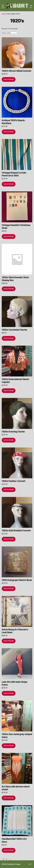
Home (3, 14)
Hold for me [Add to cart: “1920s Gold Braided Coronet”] (9, 539)
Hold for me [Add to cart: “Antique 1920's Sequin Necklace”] (9, 132)
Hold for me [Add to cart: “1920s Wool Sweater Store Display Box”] (9, 289)
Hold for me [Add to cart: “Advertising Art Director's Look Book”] (9, 641)
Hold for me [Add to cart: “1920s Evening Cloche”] (9, 440)
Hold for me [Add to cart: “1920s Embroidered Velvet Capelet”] (9, 391)
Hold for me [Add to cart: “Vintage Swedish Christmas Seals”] (9, 236)
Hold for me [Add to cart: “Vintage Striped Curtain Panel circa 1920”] (9, 184)
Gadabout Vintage (14, 864)
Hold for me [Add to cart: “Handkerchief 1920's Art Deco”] (9, 850)
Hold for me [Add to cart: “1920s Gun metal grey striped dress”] (9, 746)
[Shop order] (10, 33)
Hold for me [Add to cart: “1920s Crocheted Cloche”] (9, 338)
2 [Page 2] (6, 859)
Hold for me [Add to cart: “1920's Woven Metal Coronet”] (9, 79)
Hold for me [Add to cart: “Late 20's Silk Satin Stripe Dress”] (9, 693)
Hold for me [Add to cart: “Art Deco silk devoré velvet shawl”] (9, 798)
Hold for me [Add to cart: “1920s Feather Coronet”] (9, 490)
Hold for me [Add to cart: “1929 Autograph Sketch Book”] (9, 588)
